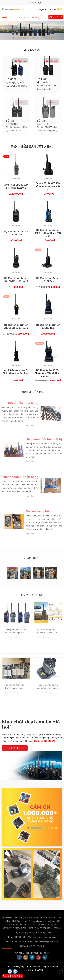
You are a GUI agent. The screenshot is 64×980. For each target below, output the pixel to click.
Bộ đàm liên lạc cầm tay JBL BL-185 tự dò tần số (16, 280)
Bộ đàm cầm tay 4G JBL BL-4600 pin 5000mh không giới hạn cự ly (48, 373)
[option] (32, 30)
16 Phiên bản (20, 61)
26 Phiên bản (51, 61)
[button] (6, 28)
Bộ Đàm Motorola (43, 81)
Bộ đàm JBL (14, 79)
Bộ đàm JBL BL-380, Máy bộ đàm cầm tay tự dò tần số (48, 186)
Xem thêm (15, 748)
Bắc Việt (39, 970)
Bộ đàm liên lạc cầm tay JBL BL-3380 (48, 326)
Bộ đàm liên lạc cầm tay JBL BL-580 (48, 280)
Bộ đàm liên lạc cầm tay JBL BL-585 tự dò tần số (16, 326)
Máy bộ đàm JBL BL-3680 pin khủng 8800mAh (16, 186)
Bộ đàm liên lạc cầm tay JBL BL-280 (16, 233)
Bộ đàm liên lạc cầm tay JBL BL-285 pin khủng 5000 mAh (48, 233)
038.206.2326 (12, 976)
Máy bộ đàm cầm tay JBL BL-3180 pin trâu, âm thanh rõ (16, 373)
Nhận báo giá (56, 17)
